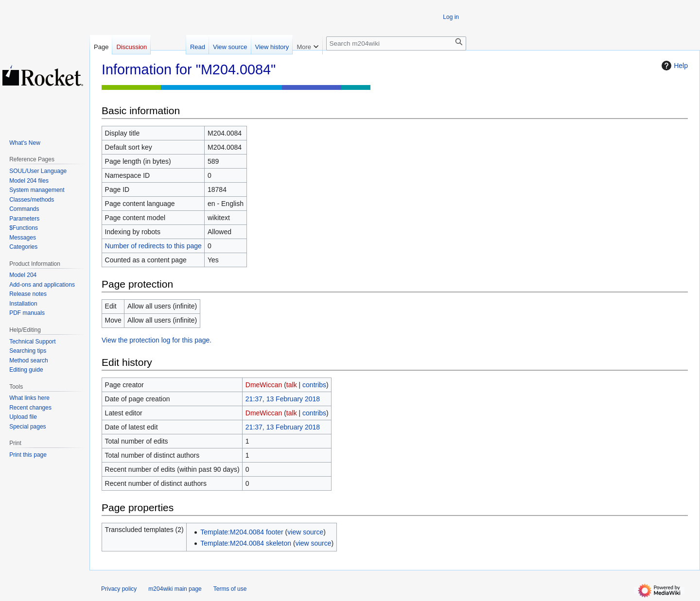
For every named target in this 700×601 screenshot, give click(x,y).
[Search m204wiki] (396, 43)
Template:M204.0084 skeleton (246, 543)
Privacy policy (119, 589)
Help (674, 66)
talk (292, 385)
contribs (314, 385)
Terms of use (230, 589)
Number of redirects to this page (153, 246)
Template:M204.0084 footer (242, 532)
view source (305, 532)
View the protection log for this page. (157, 340)
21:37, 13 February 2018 (283, 399)
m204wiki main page (175, 589)
